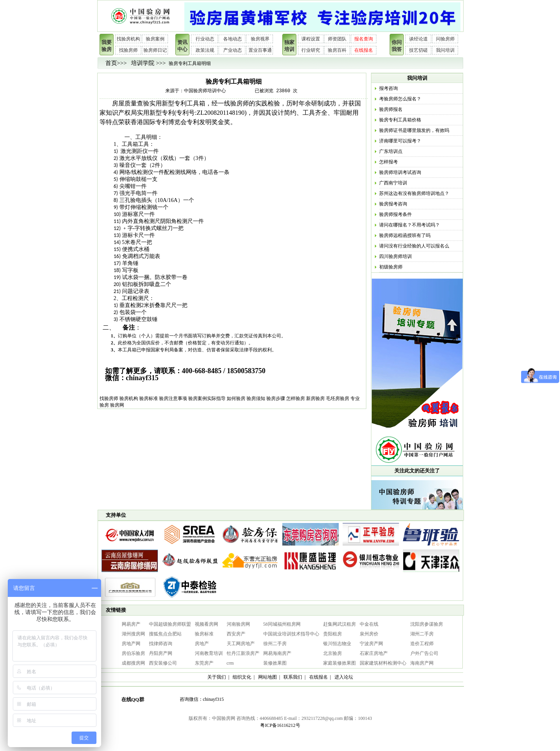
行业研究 (311, 50)
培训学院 (143, 63)
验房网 (117, 405)
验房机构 (129, 398)
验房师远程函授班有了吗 (405, 235)
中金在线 (369, 624)
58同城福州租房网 (282, 624)
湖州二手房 (422, 634)
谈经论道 (418, 39)
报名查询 (364, 39)
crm (230, 663)
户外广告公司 (424, 653)
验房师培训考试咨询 (400, 172)
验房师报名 (391, 109)
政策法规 (205, 50)
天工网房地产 (241, 644)
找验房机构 (128, 39)
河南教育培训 (209, 653)
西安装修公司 (163, 663)
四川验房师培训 (395, 256)
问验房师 (445, 39)
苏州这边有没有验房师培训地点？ (414, 193)
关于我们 (217, 677)
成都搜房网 (133, 663)
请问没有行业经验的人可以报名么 (414, 246)
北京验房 (332, 653)
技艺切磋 (418, 50)
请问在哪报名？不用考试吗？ (409, 225)
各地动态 (233, 39)
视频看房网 (206, 624)
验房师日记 (155, 50)
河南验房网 (238, 624)
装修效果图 (275, 663)
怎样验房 (296, 398)
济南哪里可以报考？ (400, 141)
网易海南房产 (277, 653)
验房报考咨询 (393, 204)
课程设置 (311, 39)
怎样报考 (388, 162)
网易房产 (131, 624)
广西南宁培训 (393, 183)
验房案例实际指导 (207, 398)
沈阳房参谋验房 (427, 624)
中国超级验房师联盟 (170, 624)
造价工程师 (422, 644)
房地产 (202, 644)
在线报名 (364, 50)
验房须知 (256, 398)
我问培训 (445, 50)
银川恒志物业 (337, 644)
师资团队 (337, 39)
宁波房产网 (371, 644)
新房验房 (315, 398)
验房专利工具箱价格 (400, 120)
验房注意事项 (173, 398)
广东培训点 (391, 151)
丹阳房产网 (161, 653)
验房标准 (149, 398)
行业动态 (205, 39)
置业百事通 (260, 50)
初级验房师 (391, 267)
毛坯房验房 (338, 398)
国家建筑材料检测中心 (383, 663)
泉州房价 (369, 634)
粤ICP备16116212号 (280, 725)
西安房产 (236, 634)
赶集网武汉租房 (339, 624)
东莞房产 (204, 663)
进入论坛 (344, 677)
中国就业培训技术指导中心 (291, 634)
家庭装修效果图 (339, 663)
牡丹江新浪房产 (243, 653)
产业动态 (233, 50)
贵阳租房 (332, 634)
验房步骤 (276, 398)
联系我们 (293, 677)
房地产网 (131, 644)
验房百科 (337, 50)
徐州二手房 (275, 644)
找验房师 (128, 50)
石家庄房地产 (374, 653)
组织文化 (242, 677)
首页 (111, 63)
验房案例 (155, 39)
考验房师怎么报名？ (400, 99)
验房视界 (260, 39)
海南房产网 (422, 663)
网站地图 (268, 677)
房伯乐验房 (133, 653)
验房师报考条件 (395, 214)
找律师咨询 (161, 644)
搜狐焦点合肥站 (165, 634)
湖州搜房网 (133, 634)
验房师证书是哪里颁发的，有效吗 (414, 130)
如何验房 (236, 398)
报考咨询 (388, 88)
